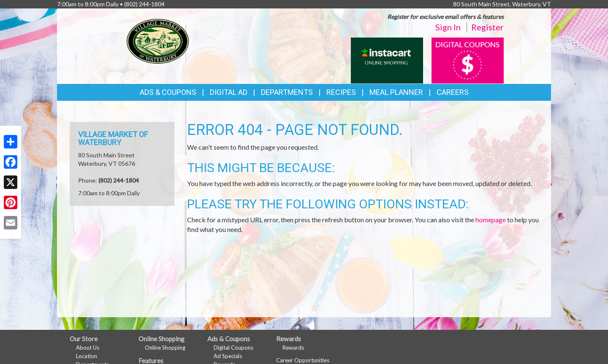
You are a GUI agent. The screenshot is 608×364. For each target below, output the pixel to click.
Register (487, 27)
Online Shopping (165, 348)
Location (87, 356)
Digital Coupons (233, 348)
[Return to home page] (158, 40)
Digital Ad (229, 92)
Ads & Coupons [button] (168, 92)
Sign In (448, 27)
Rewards (293, 348)
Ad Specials (228, 356)
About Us (88, 348)
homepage (491, 220)
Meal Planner (396, 92)
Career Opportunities (303, 360)
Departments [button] (287, 92)
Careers (453, 92)
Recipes (341, 92)
